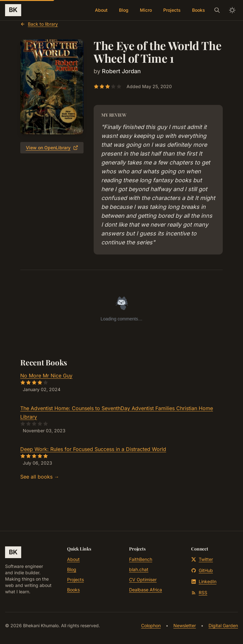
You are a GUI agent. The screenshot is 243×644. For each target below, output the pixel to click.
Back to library (39, 24)
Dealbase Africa (146, 590)
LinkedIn (204, 581)
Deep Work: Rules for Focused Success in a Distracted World (93, 449)
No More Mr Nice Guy (46, 376)
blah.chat (139, 569)
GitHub (202, 570)
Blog (124, 10)
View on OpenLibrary (52, 148)
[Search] (217, 10)
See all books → (40, 477)
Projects (172, 10)
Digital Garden (223, 625)
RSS (199, 592)
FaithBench (141, 559)
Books (199, 10)
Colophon (151, 625)
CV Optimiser (143, 580)
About (101, 10)
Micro (146, 10)
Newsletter (185, 625)
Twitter (202, 559)
